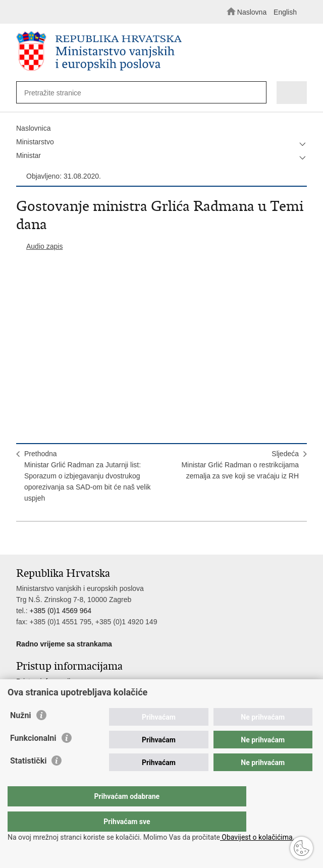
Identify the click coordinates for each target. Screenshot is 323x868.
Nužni (21, 736)
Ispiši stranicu (21, 539)
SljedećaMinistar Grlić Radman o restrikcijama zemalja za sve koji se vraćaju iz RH (240, 465)
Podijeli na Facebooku (43, 539)
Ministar (29, 155)
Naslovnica (33, 128)
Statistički (28, 781)
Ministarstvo (35, 142)
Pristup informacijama (50, 681)
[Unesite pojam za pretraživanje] (134, 93)
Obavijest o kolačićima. (257, 837)
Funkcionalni (33, 758)
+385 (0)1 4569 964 (60, 611)
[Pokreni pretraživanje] (256, 93)
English (285, 12)
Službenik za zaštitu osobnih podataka (76, 692)
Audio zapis (44, 246)
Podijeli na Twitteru (65, 539)
